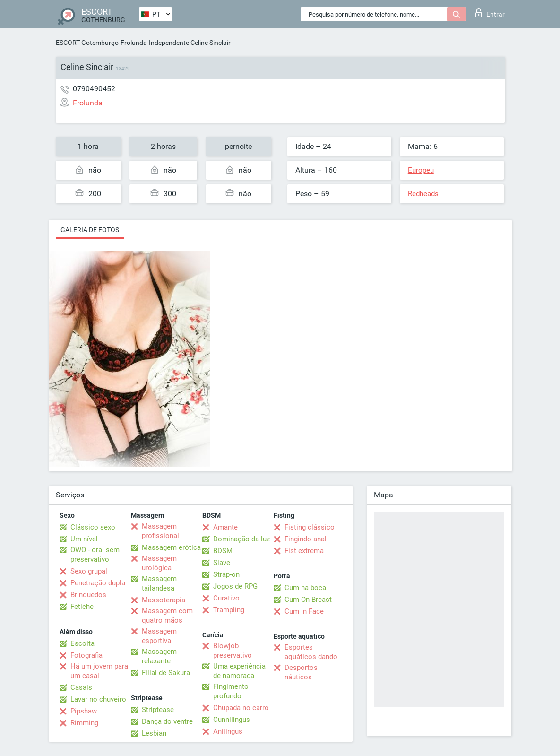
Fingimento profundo (231, 691)
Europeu (421, 170)
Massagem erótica (171, 547)
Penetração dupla (98, 583)
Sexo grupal (89, 571)
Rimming (84, 723)
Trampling (229, 610)
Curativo (226, 598)
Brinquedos (88, 595)
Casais (81, 687)
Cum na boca (305, 588)
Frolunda (134, 43)
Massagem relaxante (159, 656)
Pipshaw (84, 711)
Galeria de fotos (90, 230)
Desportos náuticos (301, 672)
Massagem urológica (159, 563)
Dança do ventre (167, 721)
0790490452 (94, 89)
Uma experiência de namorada (239, 671)
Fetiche (82, 607)
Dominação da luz (241, 539)
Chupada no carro (241, 708)
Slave (222, 563)
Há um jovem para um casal (99, 671)
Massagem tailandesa (159, 583)
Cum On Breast (308, 600)
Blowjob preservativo (233, 651)
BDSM (223, 551)
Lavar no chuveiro (98, 699)
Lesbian (154, 733)
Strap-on (226, 574)
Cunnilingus (232, 720)
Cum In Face (304, 611)
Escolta (82, 643)
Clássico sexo (93, 527)
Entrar (490, 13)
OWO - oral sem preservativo (95, 555)
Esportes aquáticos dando (311, 652)
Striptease (158, 710)
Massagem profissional (160, 531)
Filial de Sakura (166, 673)
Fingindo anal (306, 539)
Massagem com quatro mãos (167, 616)
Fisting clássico (310, 527)
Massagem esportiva (159, 636)
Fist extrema (304, 551)
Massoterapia (164, 600)
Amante (225, 527)
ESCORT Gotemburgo (87, 43)
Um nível (84, 539)
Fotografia (86, 655)
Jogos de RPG (235, 586)
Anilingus (228, 731)
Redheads (423, 194)
